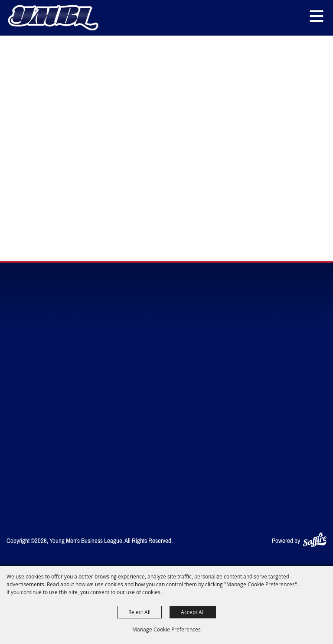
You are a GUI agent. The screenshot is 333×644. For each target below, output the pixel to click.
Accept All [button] (193, 612)
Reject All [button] (139, 612)
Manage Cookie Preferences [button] (166, 629)
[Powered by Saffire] (315, 540)
